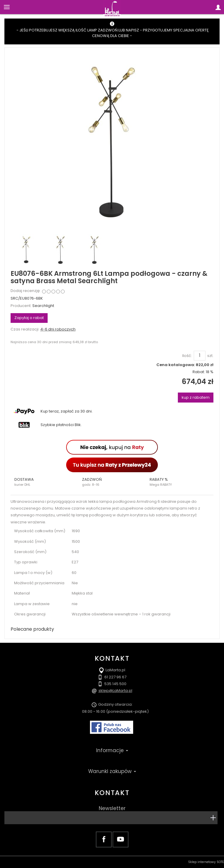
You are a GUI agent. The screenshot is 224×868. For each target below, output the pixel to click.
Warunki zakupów (112, 771)
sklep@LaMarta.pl (115, 691)
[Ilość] (200, 355)
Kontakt (112, 793)
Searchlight (43, 306)
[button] (44, 482)
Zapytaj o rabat (29, 318)
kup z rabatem (196, 397)
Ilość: (187, 356)
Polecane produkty (32, 629)
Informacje (112, 750)
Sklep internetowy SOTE (206, 862)
